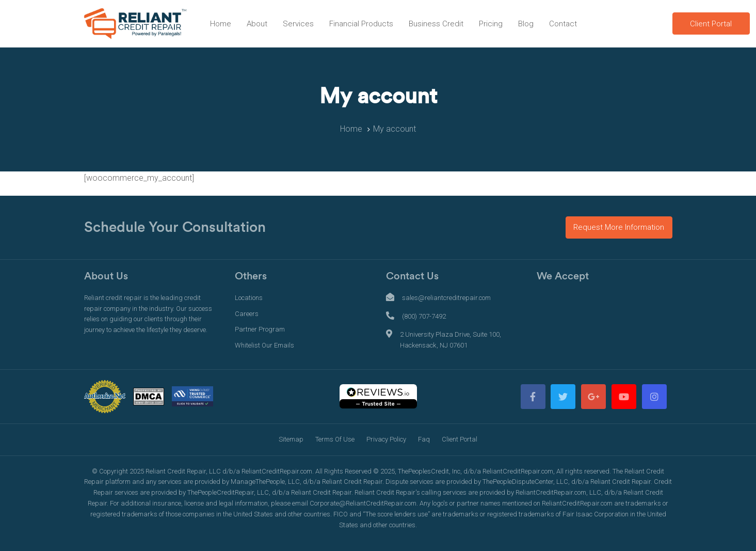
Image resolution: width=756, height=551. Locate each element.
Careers (247, 314)
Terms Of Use (335, 439)
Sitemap (291, 439)
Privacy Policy (386, 439)
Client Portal (460, 439)
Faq (424, 439)
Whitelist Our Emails (264, 345)
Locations (249, 298)
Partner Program (260, 329)
